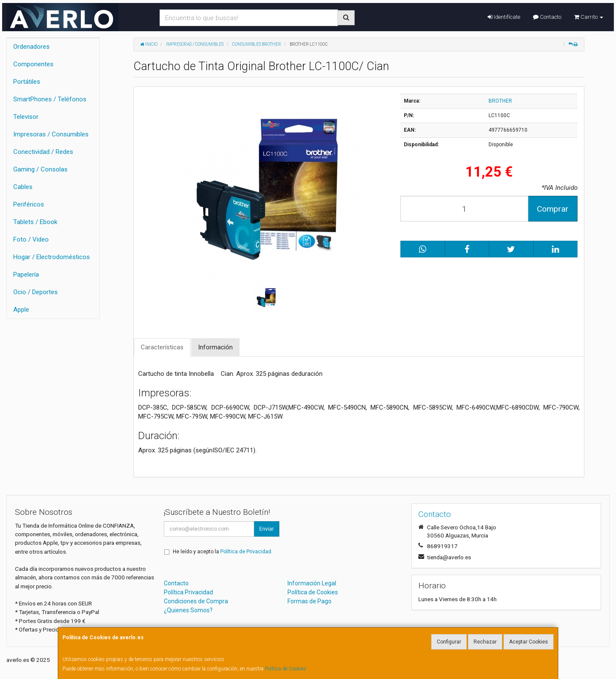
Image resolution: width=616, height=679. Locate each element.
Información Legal (312, 583)
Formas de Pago (309, 601)
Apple (21, 310)
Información (215, 347)
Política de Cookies (286, 669)
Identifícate (504, 17)
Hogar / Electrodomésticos (52, 257)
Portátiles (27, 82)
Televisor (26, 117)
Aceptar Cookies (529, 642)
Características (162, 347)
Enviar (267, 529)
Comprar (553, 209)
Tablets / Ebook (35, 222)
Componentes (33, 64)
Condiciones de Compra (196, 601)
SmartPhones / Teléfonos (50, 99)
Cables (23, 187)
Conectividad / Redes (43, 152)
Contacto (547, 17)
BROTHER (500, 101)
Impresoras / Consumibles (51, 134)
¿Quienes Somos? (188, 610)
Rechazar (485, 642)
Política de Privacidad (246, 552)
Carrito (589, 17)
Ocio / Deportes (36, 292)
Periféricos (29, 204)
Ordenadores (31, 47)
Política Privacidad (188, 592)
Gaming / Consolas (40, 169)
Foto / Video (31, 239)
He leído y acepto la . (223, 552)
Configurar (449, 642)
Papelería (26, 275)
